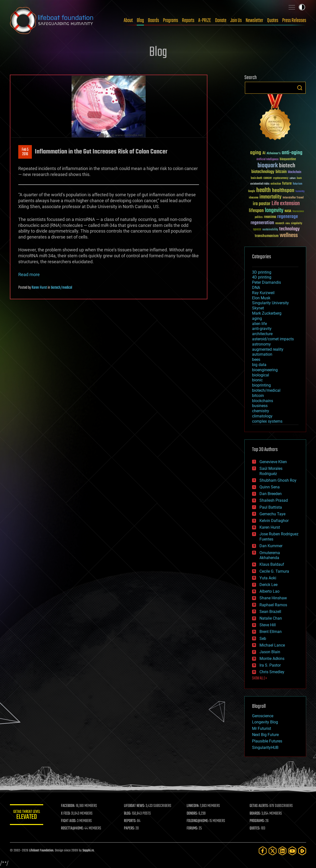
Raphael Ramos (273, 605)
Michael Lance (272, 645)
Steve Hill (268, 625)
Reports (188, 21)
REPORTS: (131, 821)
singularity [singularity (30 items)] (297, 224)
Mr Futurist (262, 728)
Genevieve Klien (273, 462)
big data (259, 365)
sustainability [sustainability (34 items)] (270, 230)
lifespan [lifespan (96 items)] (256, 211)
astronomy (261, 344)
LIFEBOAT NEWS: (135, 806)
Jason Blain (270, 652)
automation (262, 354)
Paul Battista (271, 507)
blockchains (263, 401)
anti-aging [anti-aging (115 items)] (292, 153)
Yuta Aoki (268, 578)
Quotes (273, 21)
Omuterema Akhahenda (270, 555)
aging (257, 318)
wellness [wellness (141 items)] (289, 236)
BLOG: (128, 814)
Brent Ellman (271, 632)
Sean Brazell (270, 612)
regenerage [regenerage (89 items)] (288, 217)
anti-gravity (262, 329)
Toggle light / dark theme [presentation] (302, 7)
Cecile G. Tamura (274, 571)
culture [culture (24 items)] (293, 178)
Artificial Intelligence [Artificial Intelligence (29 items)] (267, 160)
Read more (29, 274)
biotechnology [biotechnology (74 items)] (263, 172)
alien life (259, 324)
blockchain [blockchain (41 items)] (295, 172)
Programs (170, 21)
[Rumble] (302, 851)
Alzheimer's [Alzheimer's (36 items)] (274, 154)
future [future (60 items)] (287, 184)
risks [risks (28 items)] (288, 223)
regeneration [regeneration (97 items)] (262, 223)
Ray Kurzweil (263, 293)
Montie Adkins (272, 659)
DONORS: (193, 814)
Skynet (258, 308)
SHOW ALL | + (260, 678)
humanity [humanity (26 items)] (300, 192)
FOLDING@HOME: (198, 821)
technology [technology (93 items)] (289, 229)
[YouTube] (292, 851)
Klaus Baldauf (272, 564)
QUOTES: (255, 828)
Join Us (236, 21)
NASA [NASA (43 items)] (288, 211)
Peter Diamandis (267, 282)
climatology (262, 416)
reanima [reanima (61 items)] (270, 217)
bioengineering (265, 370)
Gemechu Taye (272, 514)
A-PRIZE (205, 21)
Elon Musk (261, 298)
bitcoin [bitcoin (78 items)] (281, 172)
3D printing (262, 272)
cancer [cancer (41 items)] (268, 178)
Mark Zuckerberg (267, 313)
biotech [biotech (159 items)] (287, 166)
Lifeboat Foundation (41, 851)
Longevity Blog (265, 722)
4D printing (262, 277)
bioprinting (261, 385)
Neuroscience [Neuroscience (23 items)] (298, 212)
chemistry (261, 411)
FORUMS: (193, 828)
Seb (263, 639)
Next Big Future (265, 735)
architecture (262, 334)
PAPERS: (130, 828)
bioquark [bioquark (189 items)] (268, 166)
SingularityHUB (265, 748)
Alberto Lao (269, 591)
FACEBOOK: (69, 806)
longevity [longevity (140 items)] (274, 211)
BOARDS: (255, 814)
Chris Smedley (272, 672)
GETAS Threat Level (27, 815)
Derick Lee (268, 585)
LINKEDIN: (194, 806)
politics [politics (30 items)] (259, 217)
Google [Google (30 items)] (252, 191)
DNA (256, 288)
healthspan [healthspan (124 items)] (283, 191)
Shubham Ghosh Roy (278, 480)
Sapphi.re (88, 851)
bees (256, 359)
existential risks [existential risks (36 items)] (260, 184)
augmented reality (268, 349)
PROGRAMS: (257, 821)
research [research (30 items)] (280, 224)
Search (300, 88)
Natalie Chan (271, 618)
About (128, 21)
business (260, 406)
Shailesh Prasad (274, 500)
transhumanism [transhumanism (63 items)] (267, 236)
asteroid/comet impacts (273, 339)
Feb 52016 (25, 152)
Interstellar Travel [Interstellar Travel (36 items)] (293, 198)
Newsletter (254, 21)
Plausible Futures (267, 741)
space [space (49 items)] (257, 229)
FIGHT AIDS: (70, 821)
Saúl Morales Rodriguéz (271, 471)
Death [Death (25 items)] (299, 178)
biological (261, 375)
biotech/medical (61, 288)
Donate (221, 21)
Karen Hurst (39, 288)
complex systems (267, 421)
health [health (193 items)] (264, 190)
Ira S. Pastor (270, 665)
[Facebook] (263, 851)
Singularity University (270, 303)
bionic (257, 380)
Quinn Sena (270, 487)
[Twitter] (273, 851)
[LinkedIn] (282, 851)
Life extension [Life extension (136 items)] (286, 204)
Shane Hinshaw (273, 598)
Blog (140, 21)
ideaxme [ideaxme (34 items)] (254, 198)
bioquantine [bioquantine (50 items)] (288, 159)
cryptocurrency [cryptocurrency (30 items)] (281, 178)
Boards (153, 21)
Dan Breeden (271, 494)
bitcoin (258, 396)
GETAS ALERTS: (259, 806)
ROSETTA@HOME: (74, 828)
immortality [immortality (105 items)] (270, 197)
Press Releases (294, 21)
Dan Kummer (271, 546)
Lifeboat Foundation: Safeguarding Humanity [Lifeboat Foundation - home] (52, 21)
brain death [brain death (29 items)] (257, 178)
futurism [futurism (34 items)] (297, 184)
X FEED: (67, 814)
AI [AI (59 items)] (264, 153)
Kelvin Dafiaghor (274, 521)
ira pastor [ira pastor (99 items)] (262, 204)
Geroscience (263, 716)
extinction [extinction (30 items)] (276, 184)
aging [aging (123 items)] (256, 153)
